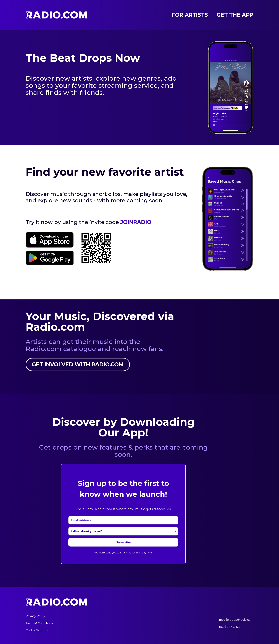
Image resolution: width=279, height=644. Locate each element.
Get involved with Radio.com (78, 364)
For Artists (190, 15)
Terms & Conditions (39, 623)
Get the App (235, 15)
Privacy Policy (35, 616)
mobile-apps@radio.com (236, 620)
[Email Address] (123, 520)
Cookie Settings (37, 630)
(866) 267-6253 (229, 627)
